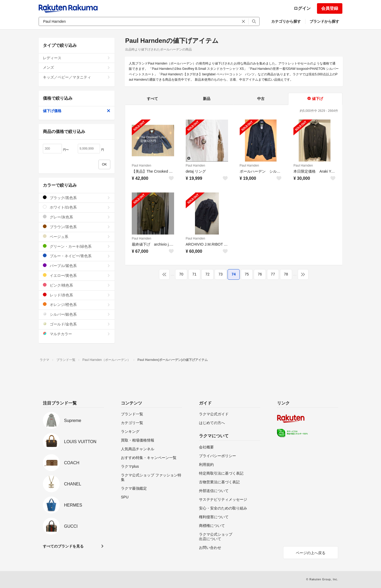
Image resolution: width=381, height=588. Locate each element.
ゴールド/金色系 (77, 324)
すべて (152, 99)
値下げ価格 (77, 111)
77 (273, 274)
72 (207, 274)
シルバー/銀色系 (77, 314)
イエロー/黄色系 (77, 275)
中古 (261, 99)
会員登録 (330, 8)
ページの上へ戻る (311, 553)
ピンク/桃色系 (77, 285)
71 (194, 274)
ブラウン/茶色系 (77, 227)
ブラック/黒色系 (77, 198)
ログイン (302, 8)
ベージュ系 (77, 236)
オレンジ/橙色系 (77, 304)
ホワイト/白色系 (77, 207)
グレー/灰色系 (77, 217)
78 (286, 274)
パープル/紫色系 (77, 266)
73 (221, 274)
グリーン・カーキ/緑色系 (77, 246)
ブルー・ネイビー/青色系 (77, 256)
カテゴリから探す (286, 21)
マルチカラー (77, 334)
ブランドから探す (324, 21)
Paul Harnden (141, 166)
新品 (207, 99)
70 (181, 274)
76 (260, 274)
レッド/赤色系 (77, 295)
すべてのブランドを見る (63, 546)
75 (247, 274)
